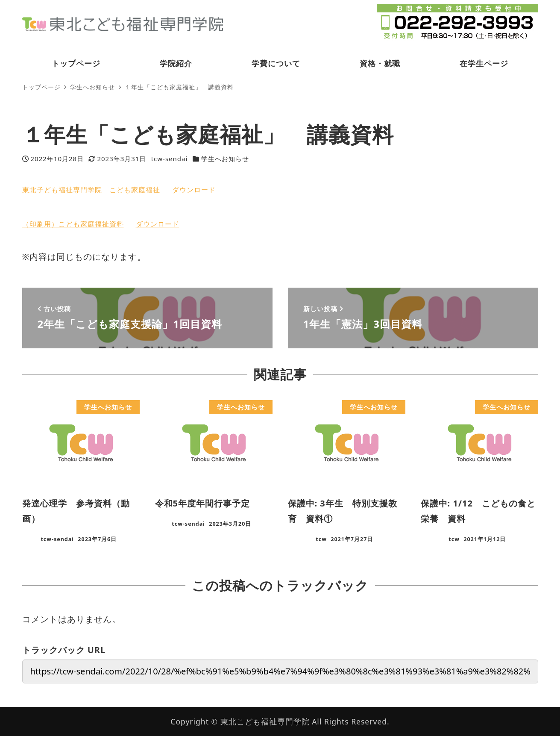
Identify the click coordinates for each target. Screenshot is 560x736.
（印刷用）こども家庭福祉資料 (73, 224)
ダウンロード (194, 190)
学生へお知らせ (225, 159)
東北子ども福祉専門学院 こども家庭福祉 (91, 190)
